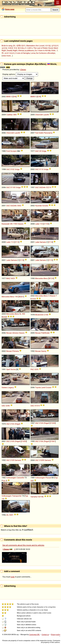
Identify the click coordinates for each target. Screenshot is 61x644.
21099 (42, 460)
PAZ (32, 369)
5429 (13, 278)
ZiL (7, 515)
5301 (11, 515)
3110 (41, 169)
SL (20, 314)
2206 (8, 406)
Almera (15, 333)
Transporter (17, 496)
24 (40, 151)
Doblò (41, 133)
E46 (15, 97)
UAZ (3, 406)
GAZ (37, 151)
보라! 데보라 (10, 53)
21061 (53, 441)
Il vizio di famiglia (23, 53)
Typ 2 (4, 481)
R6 (42, 497)
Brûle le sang (7, 46)
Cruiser (48, 387)
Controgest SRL (34, 634)
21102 (46, 224)
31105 (13, 187)
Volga (44, 151)
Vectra (13, 369)
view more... (7, 56)
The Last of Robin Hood (43, 48)
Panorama (48, 133)
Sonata (45, 206)
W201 (21, 297)
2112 (17, 242)
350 (24, 314)
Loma (33, 53)
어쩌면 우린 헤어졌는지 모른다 (20, 48)
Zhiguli (17, 424)
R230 (4, 317)
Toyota (38, 387)
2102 (12, 424)
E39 (39, 97)
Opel (8, 369)
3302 (19, 206)
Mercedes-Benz (41, 278)
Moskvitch (39, 315)
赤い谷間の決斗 (19, 46)
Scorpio (14, 151)
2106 (41, 441)
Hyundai (38, 206)
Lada (37, 224)
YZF (39, 497)
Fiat (37, 133)
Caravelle (20, 478)
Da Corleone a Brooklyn (46, 53)
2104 (41, 423)
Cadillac (9, 115)
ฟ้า (3, 53)
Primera (16, 351)
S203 (33, 299)
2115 (22, 260)
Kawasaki (6, 224)
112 (12, 242)
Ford (8, 151)
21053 (24, 441)
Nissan (9, 333)
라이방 (48, 46)
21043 (53, 423)
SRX (15, 115)
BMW (8, 97)
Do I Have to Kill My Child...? (46, 50)
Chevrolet (39, 115)
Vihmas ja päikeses (26, 50)
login (13, 577)
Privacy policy (56, 634)
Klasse (53, 296)
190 (16, 297)
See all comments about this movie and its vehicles (23, 545)
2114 (50, 242)
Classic (21, 224)
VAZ (8, 424)
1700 (15, 224)
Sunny (44, 351)
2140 (46, 315)
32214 (49, 187)
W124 (51, 278)
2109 (12, 460)
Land (43, 387)
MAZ (8, 278)
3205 (36, 369)
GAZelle (42, 187)
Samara (43, 242)
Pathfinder (46, 333)
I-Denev (23, 70)
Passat (48, 478)
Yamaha (34, 497)
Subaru (5, 387)
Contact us (45, 634)
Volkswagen (11, 478)
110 (41, 224)
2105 (12, 441)
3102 (12, 169)
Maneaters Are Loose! (35, 46)
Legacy (11, 387)
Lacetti (46, 115)
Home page (10, 9)
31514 (37, 406)
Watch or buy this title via (17, 530)
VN (11, 224)
